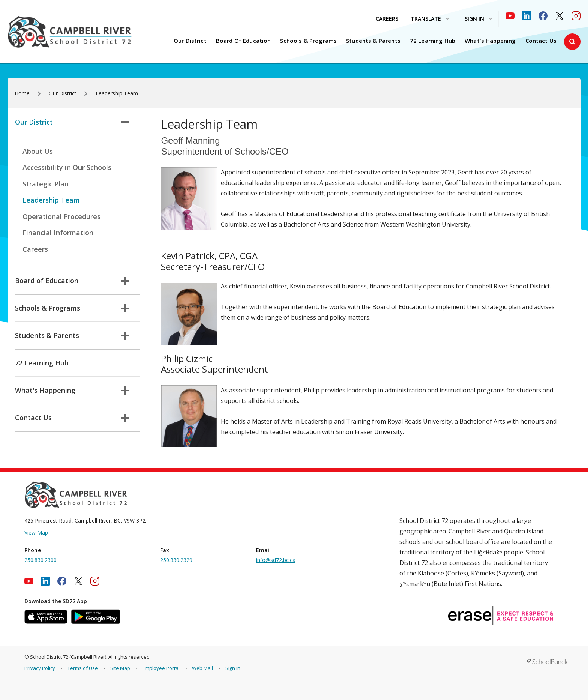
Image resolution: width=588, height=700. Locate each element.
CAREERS (387, 19)
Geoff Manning (190, 140)
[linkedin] (526, 16)
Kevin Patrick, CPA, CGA (209, 256)
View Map (36, 533)
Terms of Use (83, 668)
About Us (38, 151)
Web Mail (202, 668)
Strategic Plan (46, 184)
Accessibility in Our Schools (67, 167)
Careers (35, 249)
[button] (572, 42)
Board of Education (244, 41)
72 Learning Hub (433, 41)
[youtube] (510, 16)
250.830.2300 (40, 560)
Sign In (233, 668)
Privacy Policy (40, 668)
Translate (430, 19)
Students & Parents (373, 41)
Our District (190, 41)
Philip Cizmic (187, 358)
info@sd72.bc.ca (276, 560)
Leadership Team (51, 200)
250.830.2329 (176, 560)
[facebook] (543, 16)
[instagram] (576, 16)
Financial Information (58, 233)
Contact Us (541, 41)
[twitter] (559, 16)
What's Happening (490, 41)
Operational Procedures (61, 216)
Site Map (120, 668)
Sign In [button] (478, 19)
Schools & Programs (308, 41)
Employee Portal (161, 668)
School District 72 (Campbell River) (68, 657)
